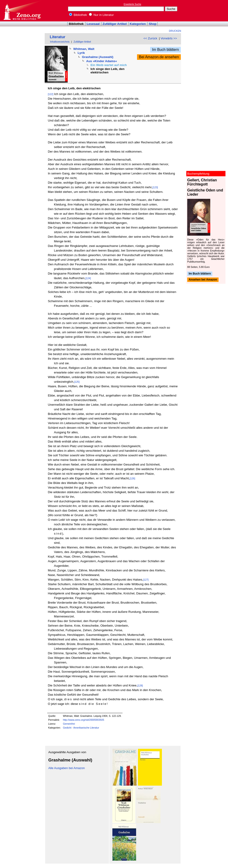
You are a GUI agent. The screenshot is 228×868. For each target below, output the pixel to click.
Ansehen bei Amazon (203, 280)
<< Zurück (150, 38)
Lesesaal (93, 24)
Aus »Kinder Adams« (102, 61)
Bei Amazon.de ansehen (159, 57)
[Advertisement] (207, 11)
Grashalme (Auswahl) (98, 57)
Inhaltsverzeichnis (60, 42)
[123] (155, 187)
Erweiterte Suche (132, 4)
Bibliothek (78, 15)
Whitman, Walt (84, 49)
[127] (146, 580)
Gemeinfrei (69, 724)
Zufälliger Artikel (115, 24)
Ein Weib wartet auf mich (109, 65)
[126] (132, 478)
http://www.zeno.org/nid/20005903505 (83, 720)
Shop (153, 24)
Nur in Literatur (101, 15)
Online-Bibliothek (22, 11)
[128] (140, 686)
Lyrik (81, 53)
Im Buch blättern (165, 50)
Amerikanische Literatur (86, 728)
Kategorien (138, 24)
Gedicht (67, 728)
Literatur (58, 37)
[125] (77, 382)
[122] (51, 94)
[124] (88, 278)
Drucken (175, 31)
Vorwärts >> (169, 38)
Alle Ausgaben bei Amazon (67, 768)
